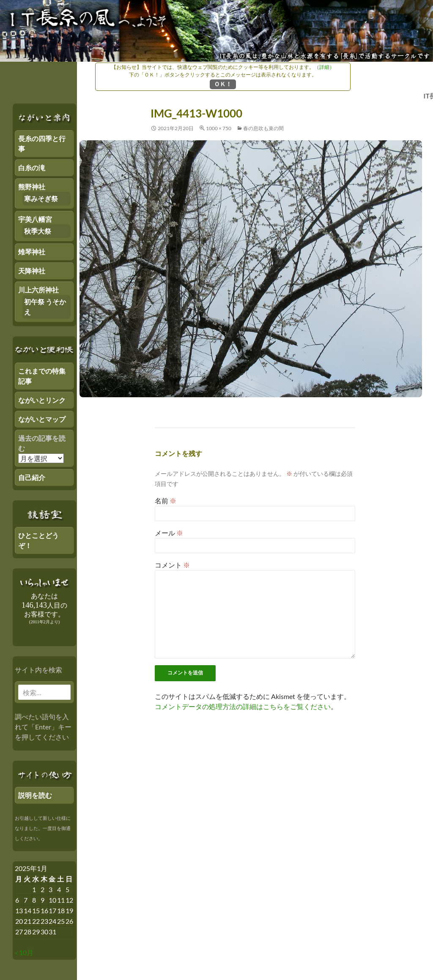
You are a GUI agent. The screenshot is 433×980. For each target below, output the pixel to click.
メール (169, 533)
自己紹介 (32, 477)
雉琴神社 (32, 252)
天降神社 (32, 271)
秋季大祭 (38, 231)
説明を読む (35, 795)
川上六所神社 (38, 290)
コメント (172, 565)
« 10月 (24, 952)
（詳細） (324, 67)
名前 (166, 501)
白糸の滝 (32, 168)
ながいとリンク (42, 400)
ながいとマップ (42, 419)
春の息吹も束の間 (263, 128)
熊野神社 (32, 187)
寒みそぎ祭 (41, 198)
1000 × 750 (219, 128)
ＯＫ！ (223, 84)
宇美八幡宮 (35, 219)
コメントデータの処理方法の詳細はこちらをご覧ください (243, 706)
